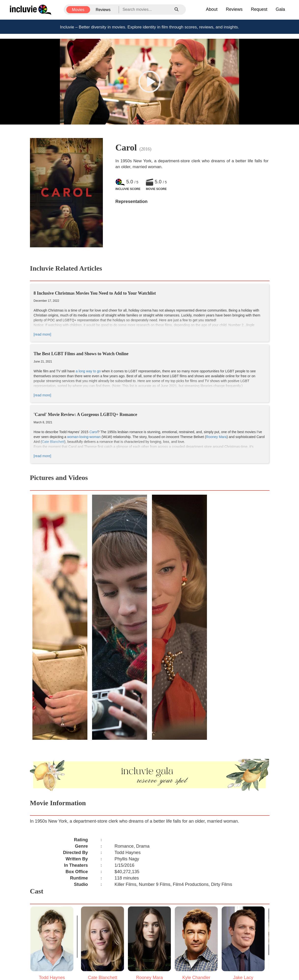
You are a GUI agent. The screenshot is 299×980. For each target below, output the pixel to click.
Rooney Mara (216, 437)
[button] (149, 82)
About (212, 9)
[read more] (42, 334)
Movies (78, 10)
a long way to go (88, 371)
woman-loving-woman (84, 437)
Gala (280, 9)
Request (259, 9)
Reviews (103, 10)
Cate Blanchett (53, 442)
